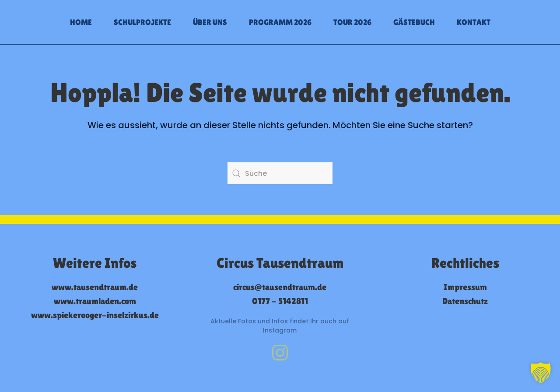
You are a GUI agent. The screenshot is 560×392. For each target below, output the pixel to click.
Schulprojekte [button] (142, 22)
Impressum (465, 287)
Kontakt (474, 22)
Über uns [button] (210, 22)
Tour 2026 (352, 22)
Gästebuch (414, 22)
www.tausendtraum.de (95, 287)
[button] (541, 373)
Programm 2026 (280, 22)
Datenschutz (465, 301)
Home (81, 22)
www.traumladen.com (95, 301)
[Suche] (280, 173)
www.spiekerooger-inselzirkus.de (95, 315)
